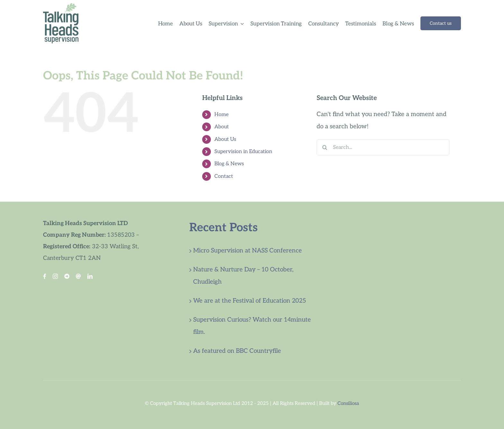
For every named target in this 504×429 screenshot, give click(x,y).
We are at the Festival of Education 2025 (250, 301)
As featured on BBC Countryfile (237, 351)
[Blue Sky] (67, 276)
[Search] (325, 147)
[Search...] (383, 147)
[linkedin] (90, 276)
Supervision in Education (243, 152)
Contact (224, 176)
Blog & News (229, 164)
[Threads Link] (78, 276)
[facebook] (45, 276)
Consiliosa (348, 403)
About (222, 127)
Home (221, 115)
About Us (225, 139)
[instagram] (55, 276)
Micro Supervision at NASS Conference (248, 251)
